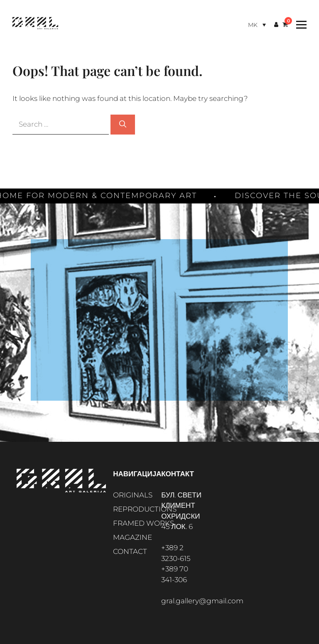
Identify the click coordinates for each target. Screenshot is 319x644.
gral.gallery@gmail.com (202, 601)
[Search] (123, 125)
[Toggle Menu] (299, 25)
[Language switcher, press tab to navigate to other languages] (257, 25)
